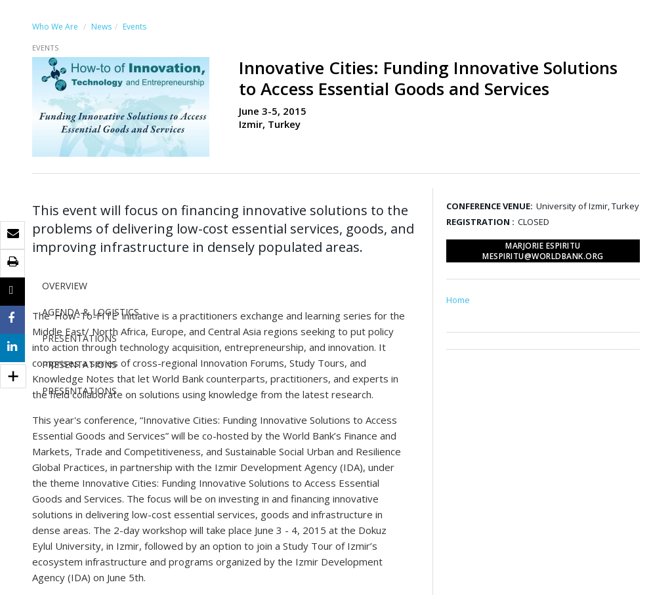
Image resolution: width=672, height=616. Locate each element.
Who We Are (55, 27)
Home (458, 300)
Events (135, 27)
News (101, 27)
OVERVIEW (65, 286)
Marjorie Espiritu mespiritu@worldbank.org (543, 251)
